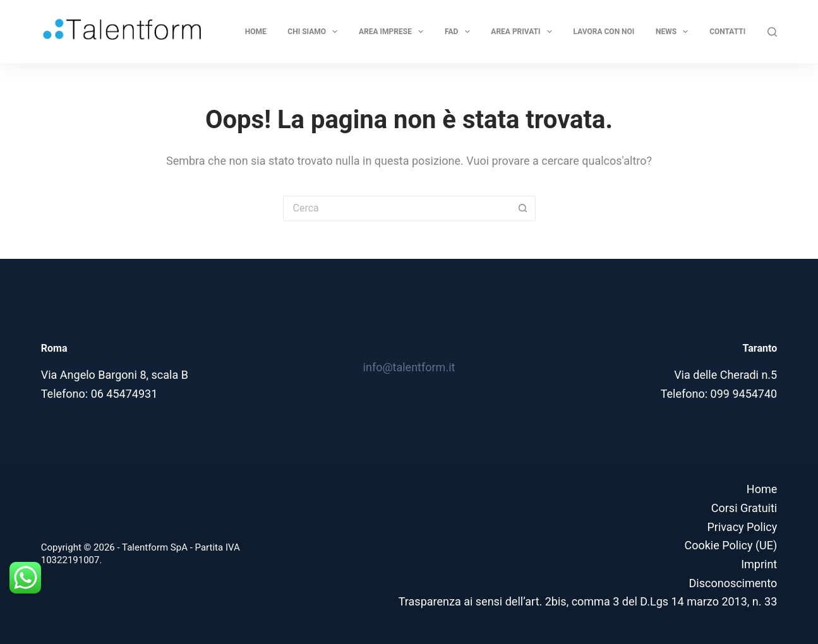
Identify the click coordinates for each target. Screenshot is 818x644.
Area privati (524, 32)
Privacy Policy (742, 527)
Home (256, 32)
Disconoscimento (733, 583)
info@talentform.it (409, 367)
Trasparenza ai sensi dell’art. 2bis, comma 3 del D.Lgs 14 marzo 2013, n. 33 (588, 601)
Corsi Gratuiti (744, 508)
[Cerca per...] (397, 208)
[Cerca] (772, 32)
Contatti (727, 32)
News (675, 32)
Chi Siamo (315, 32)
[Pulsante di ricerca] (523, 208)
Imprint (759, 564)
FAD (460, 32)
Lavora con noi (604, 32)
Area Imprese (394, 32)
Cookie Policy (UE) (731, 545)
